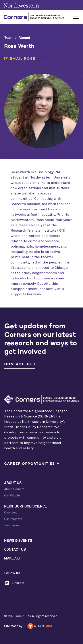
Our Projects (13, 519)
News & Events (18, 541)
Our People (12, 496)
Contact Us (15, 550)
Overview (11, 513)
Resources (12, 525)
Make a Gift (15, 558)
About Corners (14, 489)
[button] (75, 17)
